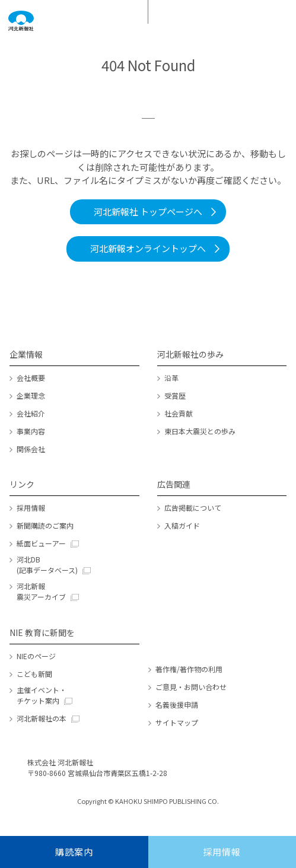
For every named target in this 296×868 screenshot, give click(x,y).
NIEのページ (36, 656)
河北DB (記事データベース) (47, 565)
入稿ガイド (182, 525)
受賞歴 (175, 395)
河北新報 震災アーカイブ (41, 591)
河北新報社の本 (42, 718)
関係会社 (31, 449)
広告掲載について (193, 508)
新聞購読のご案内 (45, 525)
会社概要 (31, 378)
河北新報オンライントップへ (148, 248)
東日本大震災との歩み (200, 431)
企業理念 (31, 395)
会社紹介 (31, 413)
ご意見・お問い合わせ (191, 687)
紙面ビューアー (41, 543)
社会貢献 (179, 413)
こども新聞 (34, 674)
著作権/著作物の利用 (189, 669)
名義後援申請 (177, 705)
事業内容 (31, 431)
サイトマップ (177, 722)
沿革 (171, 378)
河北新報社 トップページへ (148, 212)
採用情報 (31, 508)
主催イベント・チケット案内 (42, 695)
